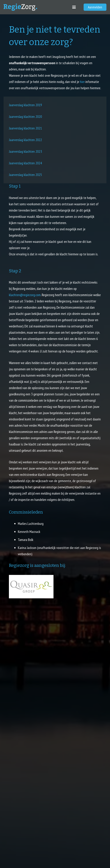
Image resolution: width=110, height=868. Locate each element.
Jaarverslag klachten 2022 (25, 140)
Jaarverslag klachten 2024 (25, 163)
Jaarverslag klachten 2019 (25, 105)
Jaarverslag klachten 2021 (25, 128)
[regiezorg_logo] (20, 7)
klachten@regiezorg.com (25, 295)
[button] (74, 7)
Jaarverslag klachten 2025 (25, 175)
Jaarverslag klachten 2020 (25, 117)
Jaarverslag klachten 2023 (25, 151)
